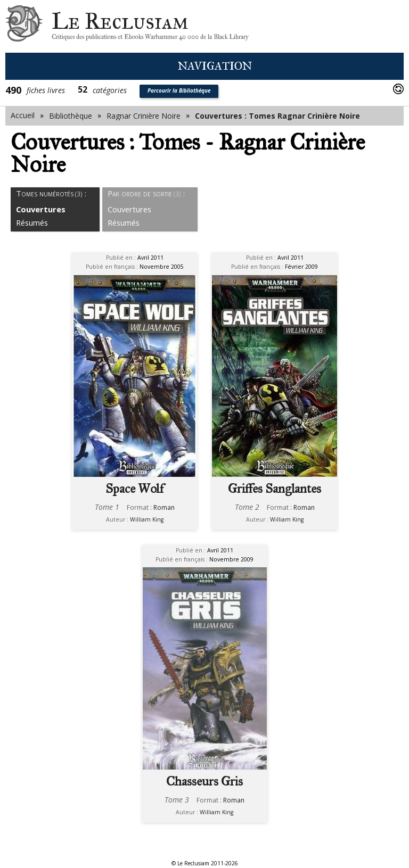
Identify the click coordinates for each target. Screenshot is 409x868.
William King (147, 519)
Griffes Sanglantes (275, 489)
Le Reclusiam (24, 26)
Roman (164, 507)
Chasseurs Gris (204, 781)
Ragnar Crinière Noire (144, 116)
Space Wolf (134, 489)
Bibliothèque (71, 116)
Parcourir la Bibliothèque (179, 91)
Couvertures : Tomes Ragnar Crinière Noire (277, 116)
